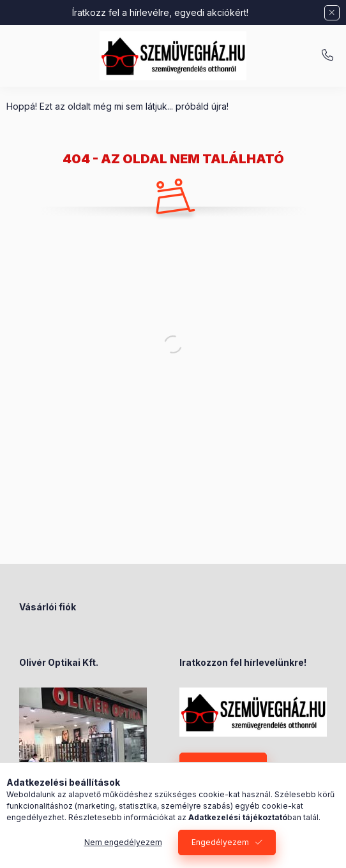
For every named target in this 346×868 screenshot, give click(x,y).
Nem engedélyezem (123, 842)
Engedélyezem (220, 842)
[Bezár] (332, 13)
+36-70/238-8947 (327, 55)
